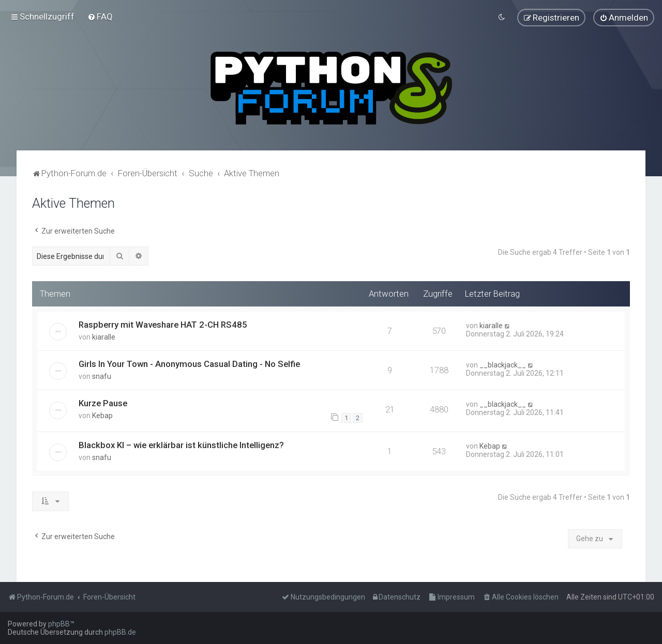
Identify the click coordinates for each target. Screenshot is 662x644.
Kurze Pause (103, 402)
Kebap (102, 415)
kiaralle (104, 336)
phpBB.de (120, 632)
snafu (102, 375)
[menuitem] (100, 17)
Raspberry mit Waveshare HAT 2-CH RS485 (163, 324)
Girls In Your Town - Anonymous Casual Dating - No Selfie (189, 363)
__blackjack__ (503, 364)
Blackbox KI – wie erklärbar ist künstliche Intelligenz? (181, 444)
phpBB (59, 624)
